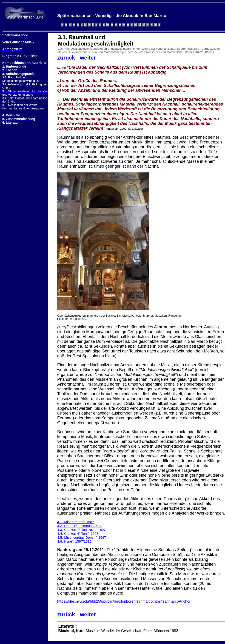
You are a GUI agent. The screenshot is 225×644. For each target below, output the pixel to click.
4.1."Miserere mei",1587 (76, 522)
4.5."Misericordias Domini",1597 (82, 537)
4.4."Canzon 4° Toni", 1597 (78, 534)
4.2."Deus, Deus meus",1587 (79, 526)
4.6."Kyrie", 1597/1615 (74, 541)
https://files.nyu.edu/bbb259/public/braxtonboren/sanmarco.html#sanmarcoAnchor (124, 601)
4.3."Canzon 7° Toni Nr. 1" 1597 (81, 530)
